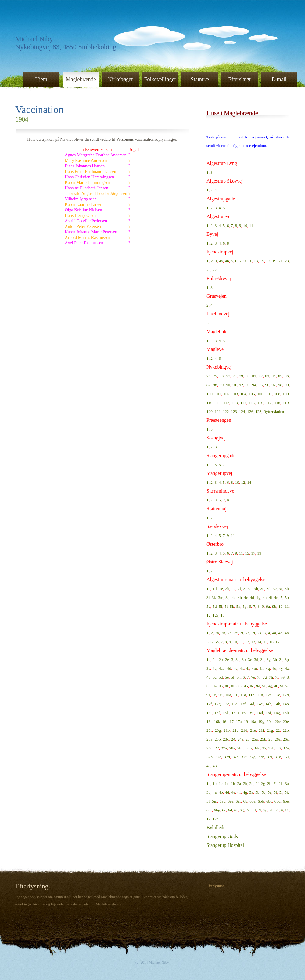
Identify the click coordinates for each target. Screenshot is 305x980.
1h (233, 783)
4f (239, 792)
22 (278, 730)
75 (215, 376)
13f (243, 704)
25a (255, 739)
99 (287, 385)
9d (258, 686)
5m (215, 801)
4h (265, 597)
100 (210, 394)
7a (248, 810)
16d (260, 713)
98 (280, 385)
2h (269, 783)
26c (286, 739)
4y (281, 668)
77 (228, 376)
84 (274, 376)
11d (260, 695)
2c (233, 589)
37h (261, 757)
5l (208, 801)
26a (278, 739)
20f (209, 730)
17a (239, 721)
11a (234, 536)
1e (221, 589)
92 (241, 385)
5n (238, 606)
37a (286, 748)
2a (217, 633)
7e (253, 677)
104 (243, 394)
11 (251, 226)
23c (226, 739)
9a (268, 606)
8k (227, 686)
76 (222, 376)
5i (226, 606)
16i (209, 721)
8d (208, 686)
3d (269, 589)
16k (217, 721)
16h (286, 713)
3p (227, 597)
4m (254, 668)
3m (221, 597)
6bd (278, 801)
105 (252, 394)
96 (267, 385)
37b (210, 757)
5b (287, 597)
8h (221, 686)
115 (252, 403)
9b (274, 606)
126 (250, 412)
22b (286, 730)
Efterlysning (215, 886)
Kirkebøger (120, 79)
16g (277, 713)
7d (254, 810)
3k (214, 597)
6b (217, 642)
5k (232, 606)
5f (221, 606)
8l (233, 686)
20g (218, 730)
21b (227, 730)
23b (218, 739)
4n (287, 633)
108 (277, 394)
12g (217, 704)
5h (238, 677)
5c (208, 606)
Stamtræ (200, 79)
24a (240, 739)
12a (215, 615)
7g (265, 677)
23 (287, 261)
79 (241, 376)
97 (274, 385)
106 (260, 394)
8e (215, 686)
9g (270, 686)
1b (215, 783)
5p (244, 606)
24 (233, 739)
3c (262, 589)
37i (269, 757)
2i (253, 633)
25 (208, 270)
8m (239, 686)
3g (269, 659)
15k (226, 713)
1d (215, 589)
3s (208, 668)
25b (263, 739)
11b (252, 695)
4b (227, 261)
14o (286, 704)
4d (252, 597)
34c (257, 748)
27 (215, 270)
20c (278, 721)
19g (261, 721)
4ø (276, 597)
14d (251, 704)
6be (286, 801)
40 (208, 766)
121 (218, 412)
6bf (209, 810)
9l (282, 686)
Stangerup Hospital (225, 845)
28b (240, 748)
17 (268, 261)
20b (270, 721)
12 (243, 482)
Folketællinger (160, 79)
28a (232, 748)
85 (280, 376)
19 (274, 261)
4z (287, 668)
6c (224, 810)
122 (226, 412)
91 (234, 385)
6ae (231, 801)
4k (242, 668)
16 (271, 642)
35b (271, 748)
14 (249, 482)
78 (234, 376)
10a (228, 695)
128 (258, 412)
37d (227, 757)
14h (268, 704)
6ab (222, 801)
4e (235, 668)
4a (221, 261)
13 (256, 261)
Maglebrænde (81, 79)
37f (244, 757)
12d (286, 695)
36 (279, 748)
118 (277, 403)
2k (259, 633)
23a (209, 739)
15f (217, 713)
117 (269, 403)
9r (287, 686)
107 (269, 394)
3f (281, 589)
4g (258, 597)
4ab (222, 668)
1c (208, 659)
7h (271, 677)
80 (248, 376)
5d (215, 606)
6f (236, 810)
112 (226, 403)
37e (236, 757)
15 (262, 261)
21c (235, 730)
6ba (252, 801)
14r (209, 713)
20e (286, 721)
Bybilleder (217, 827)
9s (208, 695)
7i (277, 677)
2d (230, 633)
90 (228, 385)
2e (236, 633)
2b (227, 589)
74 (208, 376)
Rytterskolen (274, 412)
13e (234, 704)
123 (234, 412)
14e (260, 704)
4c (246, 597)
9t (214, 695)
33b (249, 748)
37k (278, 757)
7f (259, 677)
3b (256, 589)
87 (208, 385)
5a (251, 792)
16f (268, 713)
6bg (217, 810)
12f (209, 704)
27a (224, 748)
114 (243, 403)
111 (218, 403)
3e (275, 589)
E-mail (279, 79)
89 (222, 385)
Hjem (41, 79)
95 (261, 385)
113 (235, 403)
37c (218, 757)
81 (254, 376)
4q (268, 668)
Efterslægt (239, 79)
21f (261, 730)
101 (218, 394)
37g (252, 757)
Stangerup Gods (222, 836)
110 (210, 403)
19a (253, 721)
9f (264, 686)
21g (270, 730)
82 (261, 376)
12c (277, 695)
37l (286, 757)
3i (208, 597)
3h (287, 589)
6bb (261, 801)
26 (270, 739)
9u (220, 695)
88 (215, 385)
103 (235, 394)
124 (242, 412)
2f (239, 589)
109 (286, 394)
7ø (283, 677)
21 (280, 261)
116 (260, 403)
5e (227, 677)
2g (248, 633)
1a (208, 589)
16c (251, 713)
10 (245, 226)
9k (276, 686)
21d (244, 730)
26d (210, 748)
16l (225, 721)
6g (242, 810)
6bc (269, 801)
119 (286, 403)
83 (267, 376)
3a (250, 589)
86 (287, 376)
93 (248, 385)
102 (226, 394)
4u (274, 668)
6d (230, 810)
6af (238, 801)
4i (270, 597)
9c (252, 686)
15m (235, 713)
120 (210, 412)
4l (248, 668)
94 (254, 385)
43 (215, 766)
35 (264, 748)
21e (253, 730)
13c (226, 704)
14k (277, 704)
